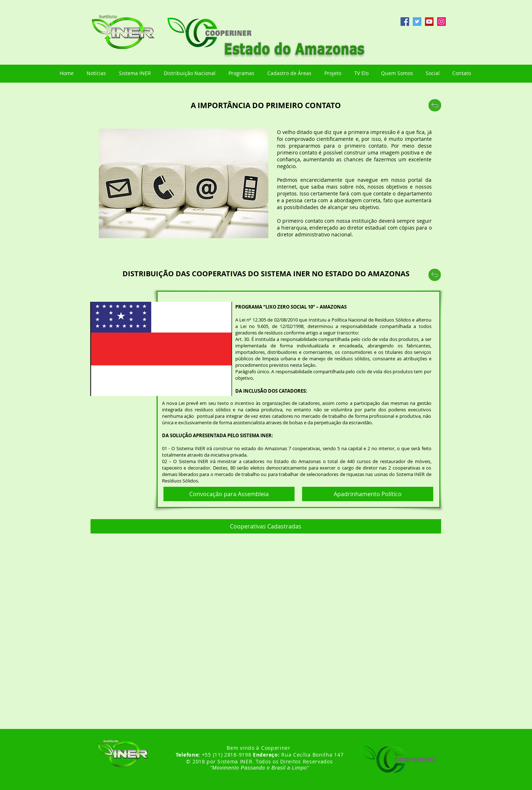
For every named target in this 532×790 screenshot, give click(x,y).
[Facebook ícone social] (405, 22)
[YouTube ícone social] (429, 22)
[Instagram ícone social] (441, 22)
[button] (266, 526)
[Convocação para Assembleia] (229, 494)
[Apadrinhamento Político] (368, 494)
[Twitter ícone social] (417, 22)
